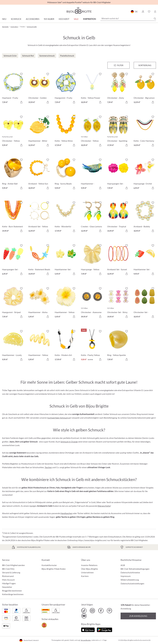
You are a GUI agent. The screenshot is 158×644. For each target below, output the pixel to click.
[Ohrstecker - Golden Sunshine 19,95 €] (39, 89)
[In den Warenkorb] (21, 102)
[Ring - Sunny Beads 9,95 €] (66, 174)
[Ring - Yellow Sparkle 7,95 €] (118, 346)
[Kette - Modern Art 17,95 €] (66, 346)
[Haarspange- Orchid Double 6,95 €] (145, 174)
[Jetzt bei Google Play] (104, 630)
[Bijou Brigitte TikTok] (84, 611)
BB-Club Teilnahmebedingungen (135, 569)
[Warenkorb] (155, 12)
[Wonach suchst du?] (128, 18)
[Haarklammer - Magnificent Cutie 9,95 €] (92, 174)
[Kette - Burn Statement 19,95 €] (13, 217)
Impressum (126, 576)
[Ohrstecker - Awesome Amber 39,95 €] (92, 303)
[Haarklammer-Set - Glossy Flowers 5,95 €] (66, 260)
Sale (76, 19)
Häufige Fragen (9, 583)
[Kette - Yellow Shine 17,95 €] (66, 131)
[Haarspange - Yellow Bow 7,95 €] (92, 260)
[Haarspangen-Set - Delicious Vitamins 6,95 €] (13, 260)
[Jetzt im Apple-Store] (88, 630)
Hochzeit (64, 19)
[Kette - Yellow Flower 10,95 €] (92, 89)
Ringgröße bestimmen (12, 591)
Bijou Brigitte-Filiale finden (54, 569)
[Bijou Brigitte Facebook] (101, 611)
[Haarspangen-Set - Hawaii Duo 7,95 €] (118, 174)
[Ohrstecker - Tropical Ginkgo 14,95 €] (118, 217)
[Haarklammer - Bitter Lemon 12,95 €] (39, 131)
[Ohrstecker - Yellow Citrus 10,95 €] (92, 131)
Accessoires (33, 19)
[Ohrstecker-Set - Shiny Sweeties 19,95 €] (118, 303)
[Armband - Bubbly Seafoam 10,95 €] (145, 217)
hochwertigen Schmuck (58, 418)
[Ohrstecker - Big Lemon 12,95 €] (145, 89)
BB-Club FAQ (8, 569)
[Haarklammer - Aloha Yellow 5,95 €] (39, 303)
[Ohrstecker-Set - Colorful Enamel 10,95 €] (145, 303)
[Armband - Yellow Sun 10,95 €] (39, 174)
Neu (4, 19)
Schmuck (16, 19)
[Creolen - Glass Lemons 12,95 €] (92, 217)
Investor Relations (89, 565)
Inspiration (89, 19)
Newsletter (7, 587)
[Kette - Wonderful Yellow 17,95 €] (66, 217)
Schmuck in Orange (69, 442)
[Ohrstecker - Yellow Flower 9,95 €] (13, 131)
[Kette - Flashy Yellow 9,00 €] (92, 346)
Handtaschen (66, 513)
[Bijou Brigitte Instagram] (92, 611)
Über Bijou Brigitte (89, 569)
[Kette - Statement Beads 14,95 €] (39, 260)
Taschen (48, 467)
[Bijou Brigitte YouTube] (84, 616)
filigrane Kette (104, 506)
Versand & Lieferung (11, 572)
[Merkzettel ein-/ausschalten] (21, 74)
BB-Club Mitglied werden (13, 565)
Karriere (85, 576)
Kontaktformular (49, 565)
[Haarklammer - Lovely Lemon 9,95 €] (13, 346)
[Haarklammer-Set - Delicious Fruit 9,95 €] (145, 260)
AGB (123, 565)
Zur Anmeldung (138, 616)
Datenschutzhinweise (130, 572)
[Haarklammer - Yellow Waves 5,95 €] (39, 346)
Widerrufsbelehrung (130, 580)
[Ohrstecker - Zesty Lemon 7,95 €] (118, 89)
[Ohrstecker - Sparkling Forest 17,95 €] (118, 131)
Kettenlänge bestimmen (13, 594)
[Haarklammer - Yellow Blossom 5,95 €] (66, 303)
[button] (143, 12)
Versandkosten (86, 640)
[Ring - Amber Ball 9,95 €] (13, 174)
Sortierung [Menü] (145, 65)
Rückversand (8, 576)
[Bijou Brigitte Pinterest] (109, 611)
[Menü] (119, 65)
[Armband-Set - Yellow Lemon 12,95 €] (39, 217)
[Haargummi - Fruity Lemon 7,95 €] (66, 89)
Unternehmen (87, 572)
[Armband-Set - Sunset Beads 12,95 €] (118, 260)
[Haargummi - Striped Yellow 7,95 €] (13, 303)
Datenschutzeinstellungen (132, 584)
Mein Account (8, 580)
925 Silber (49, 19)
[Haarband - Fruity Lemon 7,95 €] (13, 89)
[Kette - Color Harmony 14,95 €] (145, 131)
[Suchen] (155, 19)
